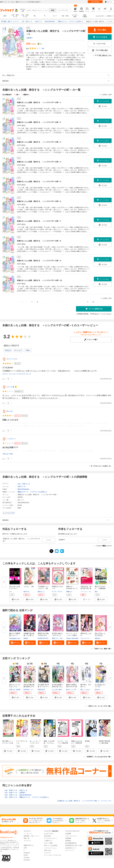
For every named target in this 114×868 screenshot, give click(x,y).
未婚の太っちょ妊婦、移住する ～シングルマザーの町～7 (39, 221)
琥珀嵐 (87, 741)
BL (35, 16)
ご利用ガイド (110, 16)
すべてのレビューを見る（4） (101, 466)
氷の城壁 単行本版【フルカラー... (44, 686)
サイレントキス (12, 359)
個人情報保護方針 (71, 843)
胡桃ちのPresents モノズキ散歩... (72, 588)
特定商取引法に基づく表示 (74, 845)
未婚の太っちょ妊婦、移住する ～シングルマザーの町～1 (39, 102)
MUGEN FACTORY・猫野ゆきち (48, 638)
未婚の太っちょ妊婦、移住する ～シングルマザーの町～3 (39, 142)
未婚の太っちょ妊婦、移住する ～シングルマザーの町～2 (39, 122)
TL (45, 16)
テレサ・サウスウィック (60, 592)
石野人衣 (12, 690)
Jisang (68, 638)
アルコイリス (85, 638)
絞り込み (23, 10)
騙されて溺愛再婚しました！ (15, 634)
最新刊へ (26, 95)
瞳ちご (83, 690)
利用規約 (68, 841)
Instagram (27, 853)
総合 (5, 16)
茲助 (64, 690)
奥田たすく (56, 638)
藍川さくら (70, 690)
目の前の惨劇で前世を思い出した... (57, 687)
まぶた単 (55, 690)
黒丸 (96, 592)
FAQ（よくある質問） (51, 845)
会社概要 (68, 834)
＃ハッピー (18, 350)
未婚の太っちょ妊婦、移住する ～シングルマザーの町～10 (39, 280)
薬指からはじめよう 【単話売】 (77, 742)
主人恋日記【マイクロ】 (100, 686)
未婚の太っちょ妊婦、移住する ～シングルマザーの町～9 (39, 261)
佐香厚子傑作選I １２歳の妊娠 (105, 742)
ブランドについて (71, 836)
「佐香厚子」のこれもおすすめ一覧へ (99, 757)
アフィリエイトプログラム (53, 855)
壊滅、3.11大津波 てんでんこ (49, 742)
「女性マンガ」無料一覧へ (102, 649)
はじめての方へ (100, 16)
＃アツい (5, 374)
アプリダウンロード (50, 838)
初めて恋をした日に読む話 (100, 634)
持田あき (98, 638)
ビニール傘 (10, 387)
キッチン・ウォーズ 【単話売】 (63, 742)
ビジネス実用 (75, 16)
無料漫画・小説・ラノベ (31, 836)
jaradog (20, 638)
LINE (25, 848)
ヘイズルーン (11, 439)
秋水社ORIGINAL (24, 489)
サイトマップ (70, 850)
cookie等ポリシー (71, 848)
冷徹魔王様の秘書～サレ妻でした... (29, 635)
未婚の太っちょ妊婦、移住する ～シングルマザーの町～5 (39, 182)
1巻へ (18, 95)
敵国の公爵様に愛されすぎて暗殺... (72, 687)
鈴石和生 (26, 690)
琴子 (76, 690)
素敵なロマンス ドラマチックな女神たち (32, 492)
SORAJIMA (64, 638)
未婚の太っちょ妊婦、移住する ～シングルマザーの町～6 (39, 201)
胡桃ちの (69, 592)
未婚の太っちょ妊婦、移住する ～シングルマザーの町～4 (39, 162)
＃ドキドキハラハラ (24, 374)
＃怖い (28, 350)
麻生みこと (41, 592)
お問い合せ (48, 850)
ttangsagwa (13, 638)
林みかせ (26, 592)
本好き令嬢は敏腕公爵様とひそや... (29, 687)
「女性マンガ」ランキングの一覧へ (99, 706)
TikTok (26, 855)
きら (11, 592)
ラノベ (55, 16)
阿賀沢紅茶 (41, 690)
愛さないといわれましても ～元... (15, 687)
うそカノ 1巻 (29, 587)
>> (93, 302)
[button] (15, 599)
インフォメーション (50, 848)
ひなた (88, 690)
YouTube (26, 858)
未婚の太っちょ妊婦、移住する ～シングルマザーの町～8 (39, 241)
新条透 (26, 638)
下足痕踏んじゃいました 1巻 (43, 587)
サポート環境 (48, 843)
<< (21, 302)
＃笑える (8, 350)
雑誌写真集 (85, 16)
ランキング (27, 841)
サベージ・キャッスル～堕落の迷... (72, 635)
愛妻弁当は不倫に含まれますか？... (43, 635)
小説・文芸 (65, 16)
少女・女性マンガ (25, 16)
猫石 (60, 690)
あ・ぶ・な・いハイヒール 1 (35, 742)
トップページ (28, 834)
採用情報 (68, 838)
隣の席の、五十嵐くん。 (86, 686)
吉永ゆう (98, 690)
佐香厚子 (30, 38)
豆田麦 (18, 690)
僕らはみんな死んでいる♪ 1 (15, 587)
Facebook (27, 860)
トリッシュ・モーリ (87, 592)
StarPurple (75, 638)
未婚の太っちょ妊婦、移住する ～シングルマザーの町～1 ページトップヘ (84, 801)
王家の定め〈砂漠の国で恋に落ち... (86, 588)
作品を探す (48, 836)
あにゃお (10, 411)
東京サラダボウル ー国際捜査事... (100, 588)
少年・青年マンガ (15, 16)
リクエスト (48, 853)
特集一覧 (26, 838)
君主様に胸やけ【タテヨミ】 (57, 634)
